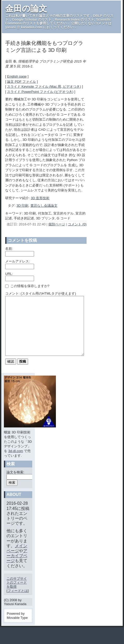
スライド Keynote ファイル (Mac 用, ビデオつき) (44, 86)
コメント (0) (77, 224)
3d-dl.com (16, 463)
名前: (9, 249)
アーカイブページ (17, 567)
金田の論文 (26, 9)
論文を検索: (15, 484)
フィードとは (18, 602)
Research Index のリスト (75, 20)
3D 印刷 (22, 206)
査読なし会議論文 (44, 206)
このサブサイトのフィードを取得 (17, 594)
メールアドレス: (18, 261)
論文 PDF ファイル (21, 82)
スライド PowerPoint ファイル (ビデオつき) (40, 92)
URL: (9, 274)
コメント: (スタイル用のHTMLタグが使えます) (41, 293)
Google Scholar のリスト (32, 20)
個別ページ (57, 224)
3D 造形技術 (40, 198)
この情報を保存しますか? (27, 286)
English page (17, 76)
